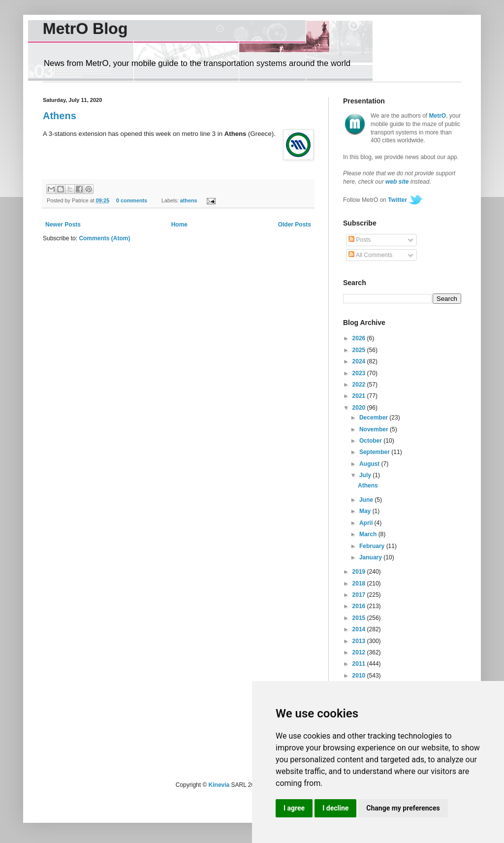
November (375, 429)
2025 (360, 350)
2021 (360, 396)
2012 (360, 652)
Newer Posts (63, 225)
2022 (360, 385)
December (374, 418)
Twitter (397, 200)
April (367, 523)
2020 (360, 408)
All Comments (370, 255)
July (366, 475)
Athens (60, 116)
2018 (360, 584)
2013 (360, 641)
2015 (360, 618)
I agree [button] (294, 808)
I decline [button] (335, 808)
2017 (360, 595)
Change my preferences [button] (403, 808)
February (373, 546)
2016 (360, 606)
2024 (360, 361)
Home (179, 225)
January (371, 557)
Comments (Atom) (104, 238)
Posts (360, 240)
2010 (360, 676)
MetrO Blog (85, 29)
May (366, 511)
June (367, 500)
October (371, 441)
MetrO (438, 116)
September (375, 452)
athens (189, 200)
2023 (360, 373)
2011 (360, 664)
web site (397, 182)
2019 (360, 572)
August (370, 464)
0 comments (132, 200)
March (369, 534)
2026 (360, 338)
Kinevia (219, 785)
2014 (360, 629)
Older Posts (295, 225)
